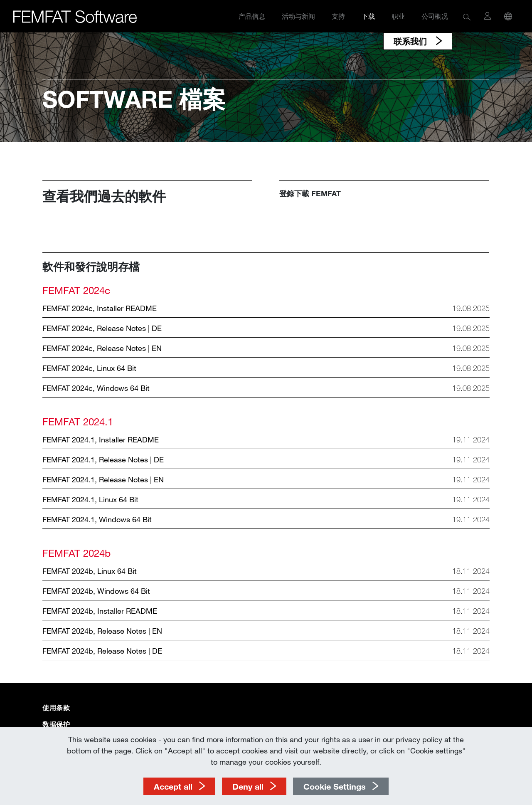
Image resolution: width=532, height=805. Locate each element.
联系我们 (411, 41)
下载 (368, 16)
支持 (338, 16)
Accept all (173, 786)
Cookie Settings (335, 786)
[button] (467, 16)
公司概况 (435, 16)
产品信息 (252, 16)
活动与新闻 (298, 16)
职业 (398, 16)
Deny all (248, 786)
